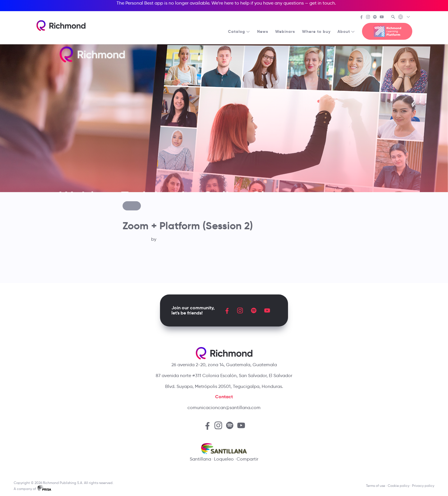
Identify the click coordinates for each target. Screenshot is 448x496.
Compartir (247, 459)
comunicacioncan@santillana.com (224, 408)
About (346, 31)
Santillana (200, 459)
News (263, 31)
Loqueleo (224, 459)
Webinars (285, 31)
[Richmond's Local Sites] (404, 17)
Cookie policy (399, 486)
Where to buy (316, 31)
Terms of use (376, 486)
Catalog (239, 31)
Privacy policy (423, 486)
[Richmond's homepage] (61, 26)
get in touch (322, 3)
